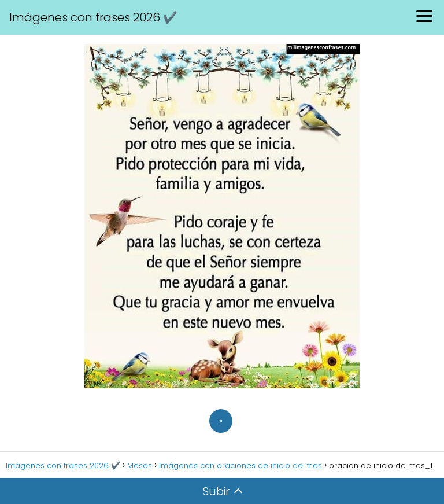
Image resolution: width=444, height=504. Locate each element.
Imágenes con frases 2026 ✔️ (93, 17)
